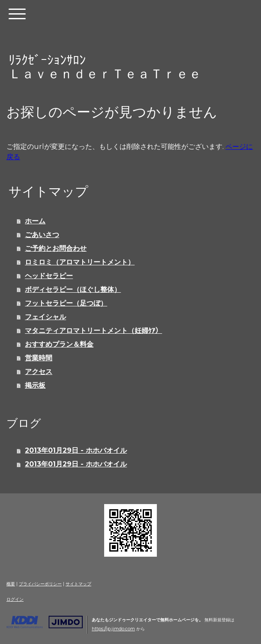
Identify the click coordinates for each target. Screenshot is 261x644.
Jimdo (45, 622)
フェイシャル (45, 317)
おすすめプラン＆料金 (59, 344)
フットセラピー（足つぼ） (66, 303)
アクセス (39, 372)
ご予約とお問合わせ (56, 248)
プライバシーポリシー (40, 584)
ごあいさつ (42, 235)
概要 (11, 584)
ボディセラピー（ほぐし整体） (73, 289)
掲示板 (35, 385)
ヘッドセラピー (49, 276)
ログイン (15, 599)
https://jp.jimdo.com (113, 629)
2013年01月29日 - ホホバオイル (76, 450)
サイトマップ (78, 584)
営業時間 (39, 358)
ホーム (35, 221)
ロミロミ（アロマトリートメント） (80, 262)
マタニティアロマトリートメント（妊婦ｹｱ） (93, 331)
